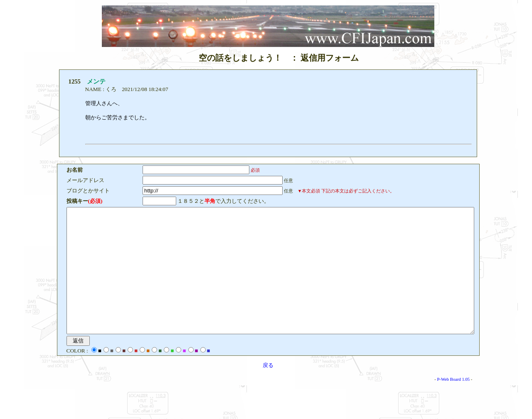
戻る (268, 390)
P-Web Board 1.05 (478, 404)
